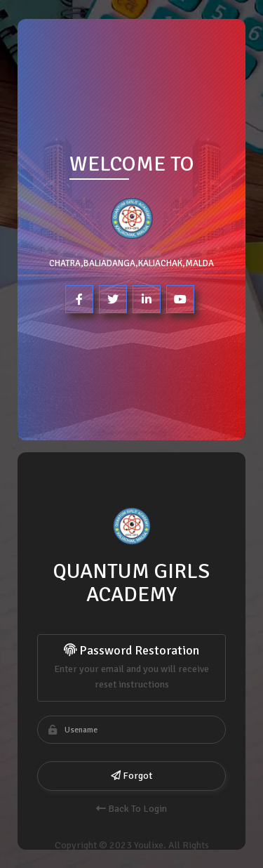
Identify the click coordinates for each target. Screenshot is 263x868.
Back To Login (131, 809)
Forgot (131, 776)
